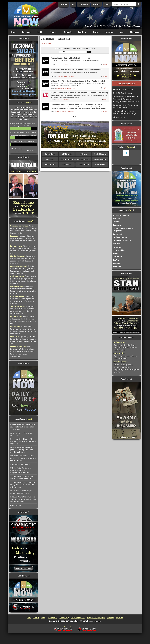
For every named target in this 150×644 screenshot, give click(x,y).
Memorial (116, 244)
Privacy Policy (64, 618)
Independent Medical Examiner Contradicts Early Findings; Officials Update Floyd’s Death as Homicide (77, 105)
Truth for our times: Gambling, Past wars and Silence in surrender (22, 478)
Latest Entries (100, 164)
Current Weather (100, 159)
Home (13, 32)
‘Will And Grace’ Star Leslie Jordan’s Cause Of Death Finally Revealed (78, 81)
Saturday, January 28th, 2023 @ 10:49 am (66, 88)
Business (53, 32)
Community (68, 32)
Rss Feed (111, 618)
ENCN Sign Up (67, 154)
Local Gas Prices (119, 342)
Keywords (119, 618)
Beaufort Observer (100, 154)
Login (107, 4)
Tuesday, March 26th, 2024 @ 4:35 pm (65, 77)
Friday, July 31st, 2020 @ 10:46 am (64, 100)
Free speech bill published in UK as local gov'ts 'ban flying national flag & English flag (23, 441)
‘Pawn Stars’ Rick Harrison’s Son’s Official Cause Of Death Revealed (77, 70)
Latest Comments (50, 164)
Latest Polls (67, 164)
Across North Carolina (121, 215)
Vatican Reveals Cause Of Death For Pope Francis (70, 58)
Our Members (50, 154)
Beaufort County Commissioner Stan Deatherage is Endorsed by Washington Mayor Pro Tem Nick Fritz (126, 99)
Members (96, 4)
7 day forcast (130, 147)
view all (28, 102)
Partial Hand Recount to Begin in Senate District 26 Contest (21, 492)
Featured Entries (83, 164)
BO (73, 4)
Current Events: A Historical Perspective (75, 159)
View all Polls (30, 150)
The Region (117, 263)
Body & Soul (82, 32)
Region (96, 32)
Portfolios (50, 159)
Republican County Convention (124, 89)
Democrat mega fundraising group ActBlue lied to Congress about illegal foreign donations (23, 458)
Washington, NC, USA (126, 157)
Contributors (84, 4)
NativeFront (109, 32)
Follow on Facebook (78, 618)
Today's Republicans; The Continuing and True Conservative (126, 106)
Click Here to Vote (17, 149)
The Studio (117, 267)
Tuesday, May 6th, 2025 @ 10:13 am (65, 65)
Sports (115, 253)
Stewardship (135, 32)
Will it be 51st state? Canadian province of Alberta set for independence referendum (21, 470)
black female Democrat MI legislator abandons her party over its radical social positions (23, 427)
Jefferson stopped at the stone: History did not (21, 434)
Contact (36, 618)
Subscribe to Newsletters (96, 618)
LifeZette (105, 100)
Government (26, 32)
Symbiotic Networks (120, 362)
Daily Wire (105, 65)
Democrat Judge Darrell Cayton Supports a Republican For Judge (124, 112)
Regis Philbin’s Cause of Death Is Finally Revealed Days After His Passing (79, 93)
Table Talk (64, 4)
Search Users (46, 43)
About (43, 618)
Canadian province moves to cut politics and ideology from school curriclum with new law (22, 450)
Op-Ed (40, 32)
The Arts (116, 260)
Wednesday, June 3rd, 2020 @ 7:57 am (65, 111)
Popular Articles (119, 353)
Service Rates (52, 618)
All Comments (15, 357)
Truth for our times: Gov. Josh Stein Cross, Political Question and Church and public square (23, 485)
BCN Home (83, 154)
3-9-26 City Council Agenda (122, 93)
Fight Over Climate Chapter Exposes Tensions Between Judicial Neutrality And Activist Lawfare (23, 499)
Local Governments (120, 237)
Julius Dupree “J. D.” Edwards (20, 464)
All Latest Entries (16, 505)
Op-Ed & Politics (119, 250)
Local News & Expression (122, 240)
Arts (122, 32)
